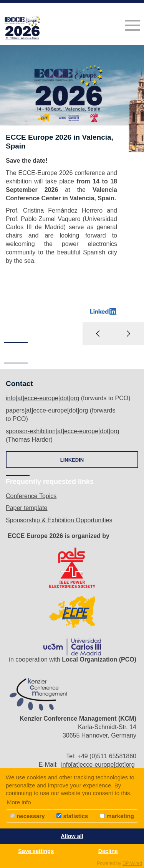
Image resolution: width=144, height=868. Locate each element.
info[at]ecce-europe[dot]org (42, 398)
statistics (72, 816)
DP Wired (132, 863)
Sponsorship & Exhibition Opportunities (59, 520)
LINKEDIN (72, 460)
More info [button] (19, 802)
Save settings (36, 851)
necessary (27, 816)
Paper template (27, 508)
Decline (108, 851)
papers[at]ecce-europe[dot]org (47, 410)
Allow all (72, 836)
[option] (72, 195)
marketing (117, 816)
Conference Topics (31, 496)
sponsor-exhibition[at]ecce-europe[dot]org (62, 431)
